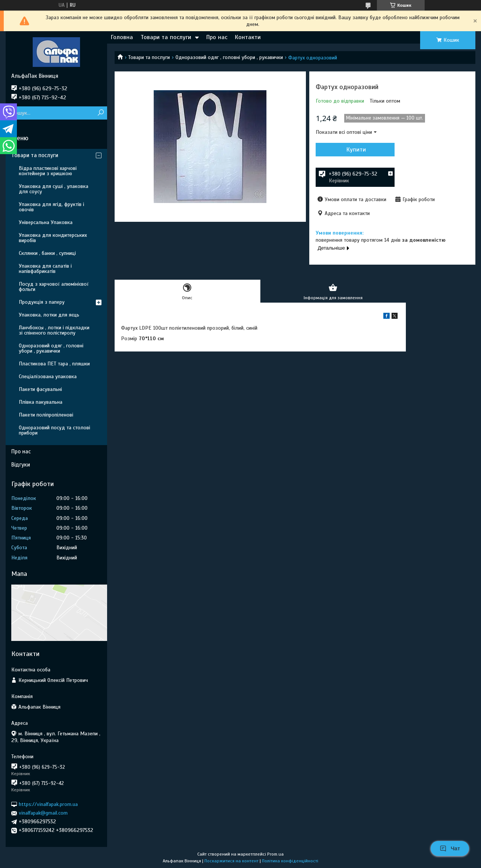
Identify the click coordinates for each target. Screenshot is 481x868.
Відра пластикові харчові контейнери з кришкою (48, 171)
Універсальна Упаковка (46, 222)
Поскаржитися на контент (231, 861)
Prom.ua (275, 854)
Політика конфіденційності (290, 861)
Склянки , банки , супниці (47, 253)
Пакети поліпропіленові (46, 415)
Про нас (217, 37)
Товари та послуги (166, 37)
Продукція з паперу (42, 302)
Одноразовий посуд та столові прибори (54, 430)
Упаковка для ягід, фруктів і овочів (51, 207)
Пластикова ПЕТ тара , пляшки (54, 364)
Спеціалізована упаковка (48, 376)
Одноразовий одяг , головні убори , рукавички (229, 57)
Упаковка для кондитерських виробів (53, 238)
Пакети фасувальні (40, 389)
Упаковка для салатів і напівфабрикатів (45, 269)
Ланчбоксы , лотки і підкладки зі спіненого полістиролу (54, 330)
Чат (450, 848)
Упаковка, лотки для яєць (49, 315)
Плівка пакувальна (41, 402)
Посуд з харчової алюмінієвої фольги (54, 287)
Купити (356, 150)
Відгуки (21, 465)
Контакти (248, 37)
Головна (122, 37)
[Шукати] (101, 113)
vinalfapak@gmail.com (43, 813)
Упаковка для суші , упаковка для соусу (54, 189)
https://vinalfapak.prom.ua (48, 804)
